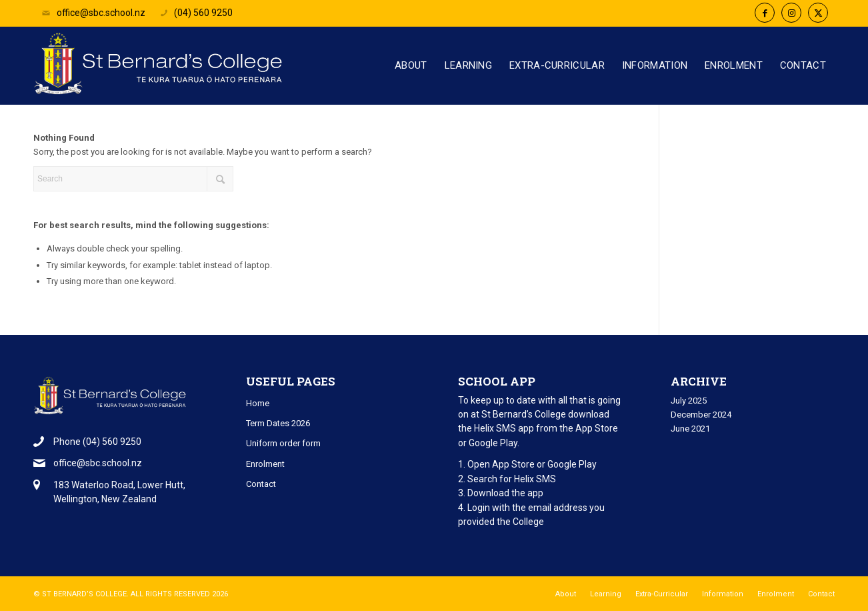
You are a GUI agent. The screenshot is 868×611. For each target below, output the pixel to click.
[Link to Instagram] (791, 13)
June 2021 (690, 429)
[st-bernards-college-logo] (162, 70)
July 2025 (689, 401)
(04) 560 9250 (196, 13)
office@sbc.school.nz (93, 13)
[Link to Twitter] (818, 13)
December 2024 (701, 415)
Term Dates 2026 (278, 423)
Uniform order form (283, 443)
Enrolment (265, 464)
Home (258, 403)
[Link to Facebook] (765, 13)
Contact (261, 484)
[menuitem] (411, 66)
